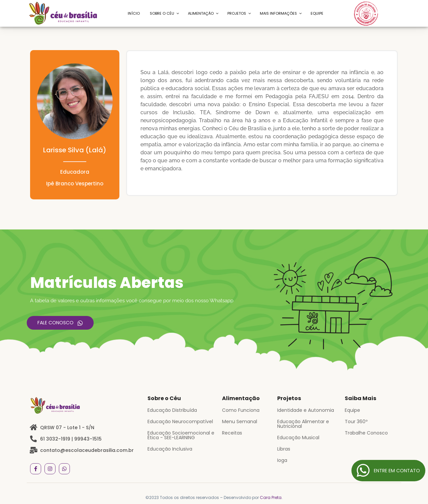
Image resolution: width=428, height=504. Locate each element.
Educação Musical (298, 438)
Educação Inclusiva (170, 449)
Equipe (352, 410)
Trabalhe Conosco (366, 433)
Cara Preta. (271, 497)
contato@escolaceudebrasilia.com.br (87, 450)
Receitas (232, 433)
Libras (284, 449)
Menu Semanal (240, 422)
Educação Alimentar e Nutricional (303, 424)
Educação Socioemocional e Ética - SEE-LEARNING (181, 435)
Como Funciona (241, 410)
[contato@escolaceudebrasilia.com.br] (33, 450)
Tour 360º (356, 422)
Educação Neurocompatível (180, 422)
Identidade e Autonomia (306, 410)
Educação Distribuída (172, 410)
